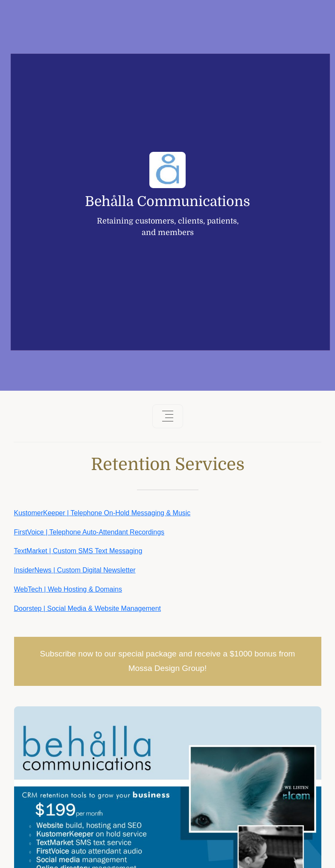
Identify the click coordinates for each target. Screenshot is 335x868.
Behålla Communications (167, 202)
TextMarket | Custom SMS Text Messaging (78, 551)
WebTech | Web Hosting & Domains (68, 589)
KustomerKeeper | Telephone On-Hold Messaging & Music (102, 513)
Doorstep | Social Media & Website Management (87, 608)
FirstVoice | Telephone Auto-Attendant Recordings (89, 532)
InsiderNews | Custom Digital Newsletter (75, 570)
